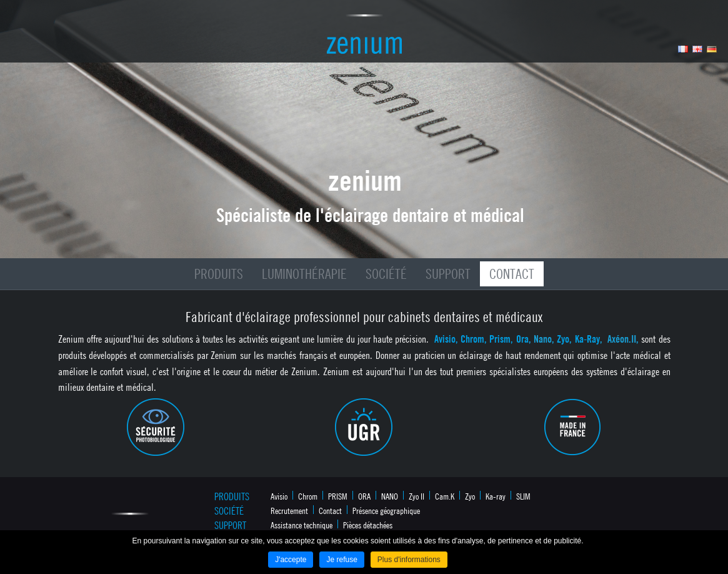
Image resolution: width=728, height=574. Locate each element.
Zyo (563, 339)
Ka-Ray (587, 339)
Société (386, 274)
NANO (390, 496)
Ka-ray (496, 496)
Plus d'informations (409, 560)
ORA (364, 496)
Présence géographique (386, 510)
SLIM (523, 496)
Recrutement (289, 510)
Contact (512, 274)
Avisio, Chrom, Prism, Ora (481, 339)
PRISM (338, 496)
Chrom (308, 496)
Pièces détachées (368, 525)
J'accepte (291, 560)
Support (448, 274)
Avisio (279, 496)
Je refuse (342, 560)
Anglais (698, 49)
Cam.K (445, 496)
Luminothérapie (304, 274)
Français (683, 49)
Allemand (712, 49)
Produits (219, 274)
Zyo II (416, 496)
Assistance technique (302, 525)
